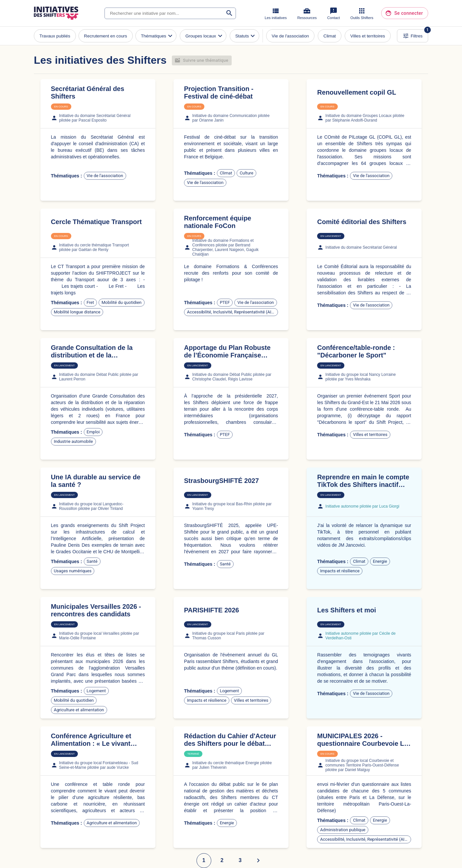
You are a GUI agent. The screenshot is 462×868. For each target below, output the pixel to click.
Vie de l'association (290, 36)
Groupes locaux (205, 36)
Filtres (413, 36)
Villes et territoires (368, 36)
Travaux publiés (55, 36)
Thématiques (158, 36)
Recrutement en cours (106, 36)
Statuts (246, 36)
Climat (330, 36)
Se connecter (405, 13)
